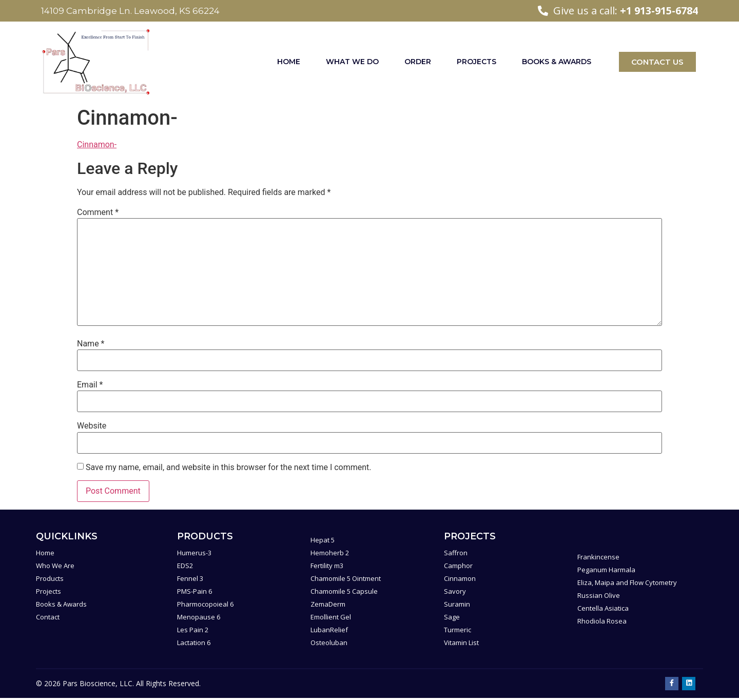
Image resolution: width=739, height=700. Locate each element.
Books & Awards (557, 62)
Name (91, 344)
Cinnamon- (97, 144)
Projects (477, 62)
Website (92, 426)
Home (289, 62)
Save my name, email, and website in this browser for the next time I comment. (229, 468)
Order (418, 62)
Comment (98, 212)
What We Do (352, 62)
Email (90, 385)
